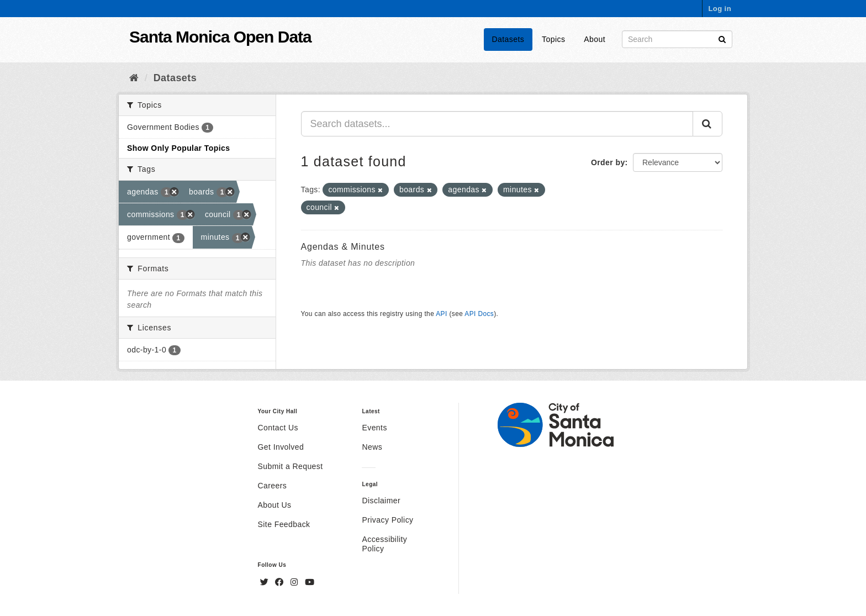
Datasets (508, 39)
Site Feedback (284, 524)
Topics (553, 39)
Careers (273, 486)
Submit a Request (291, 466)
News (372, 447)
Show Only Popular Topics (178, 148)
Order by (608, 162)
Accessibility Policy (384, 544)
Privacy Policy (387, 520)
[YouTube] (310, 582)
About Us (275, 505)
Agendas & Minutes (343, 247)
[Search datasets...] (497, 124)
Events (374, 428)
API (441, 314)
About (595, 39)
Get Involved (281, 447)
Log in (720, 9)
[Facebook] (281, 582)
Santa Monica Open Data (220, 37)
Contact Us (278, 428)
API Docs (479, 314)
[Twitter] (266, 582)
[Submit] (722, 38)
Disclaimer (381, 501)
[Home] (134, 78)
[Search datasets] (677, 39)
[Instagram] (295, 582)
